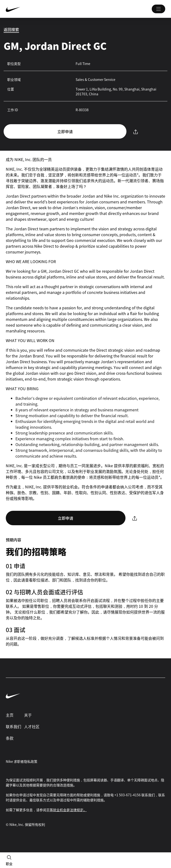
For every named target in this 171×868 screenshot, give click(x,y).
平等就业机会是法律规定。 (66, 810)
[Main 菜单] (158, 9)
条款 (10, 738)
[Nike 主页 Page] (39, 9)
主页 (10, 715)
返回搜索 (11, 29)
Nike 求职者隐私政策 (22, 761)
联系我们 (13, 726)
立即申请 (65, 131)
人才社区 (32, 726)
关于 (28, 715)
